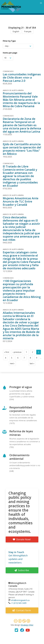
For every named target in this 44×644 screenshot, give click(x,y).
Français (28, 31)
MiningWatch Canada (17, 584)
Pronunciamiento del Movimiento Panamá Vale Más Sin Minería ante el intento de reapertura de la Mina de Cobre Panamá (21, 100)
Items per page (10, 53)
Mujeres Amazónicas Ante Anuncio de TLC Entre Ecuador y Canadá (21, 201)
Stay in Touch (16, 552)
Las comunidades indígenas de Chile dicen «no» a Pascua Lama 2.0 (22, 77)
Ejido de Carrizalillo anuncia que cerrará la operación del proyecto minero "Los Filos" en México (22, 149)
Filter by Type (9, 41)
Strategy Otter (27, 625)
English (16, 31)
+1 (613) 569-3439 (19, 603)
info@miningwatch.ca (20, 600)
